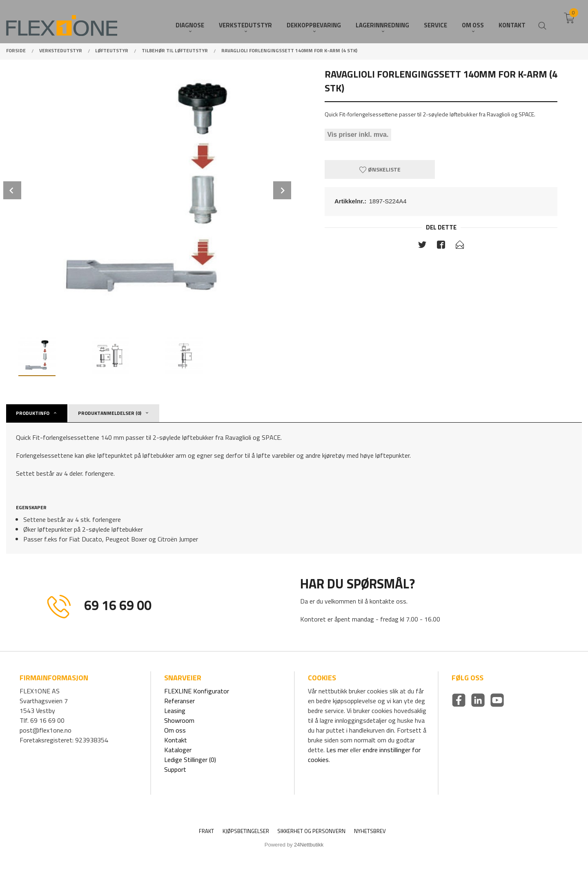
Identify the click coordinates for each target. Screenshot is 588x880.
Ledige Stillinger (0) (190, 760)
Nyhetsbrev (370, 831)
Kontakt (176, 740)
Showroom (179, 720)
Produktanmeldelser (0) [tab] (110, 413)
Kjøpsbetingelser (246, 831)
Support (175, 769)
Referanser (179, 701)
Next (282, 190)
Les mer (337, 750)
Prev (12, 190)
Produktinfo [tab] (33, 413)
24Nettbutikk (309, 845)
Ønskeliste (380, 169)
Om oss (175, 730)
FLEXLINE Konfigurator (197, 691)
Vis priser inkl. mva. (358, 135)
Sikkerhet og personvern (311, 831)
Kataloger (178, 750)
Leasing (175, 711)
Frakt (206, 831)
